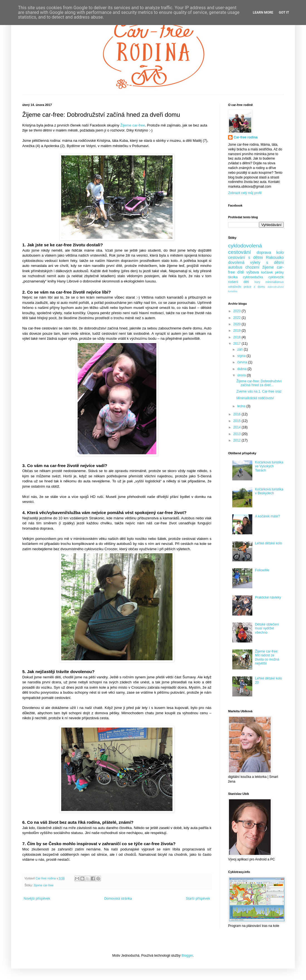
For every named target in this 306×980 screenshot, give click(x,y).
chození (252, 267)
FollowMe (262, 570)
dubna (242, 369)
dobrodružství (276, 287)
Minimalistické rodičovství (255, 398)
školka (233, 277)
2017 (238, 344)
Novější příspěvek (37, 899)
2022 (238, 318)
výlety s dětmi (267, 262)
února (242, 375)
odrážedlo (235, 287)
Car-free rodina (246, 137)
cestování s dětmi (245, 257)
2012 (238, 440)
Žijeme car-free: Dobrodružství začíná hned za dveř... (259, 383)
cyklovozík (276, 277)
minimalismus (275, 282)
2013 (238, 434)
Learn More (263, 13)
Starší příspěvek (198, 899)
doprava (264, 252)
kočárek (267, 272)
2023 (238, 311)
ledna (242, 406)
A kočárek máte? (267, 516)
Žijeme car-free (133, 125)
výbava (253, 272)
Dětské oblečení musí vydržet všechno (267, 628)
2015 (238, 421)
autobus (235, 267)
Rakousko (275, 257)
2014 (238, 427)
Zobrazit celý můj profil (245, 193)
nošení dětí (239, 282)
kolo (280, 252)
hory (257, 282)
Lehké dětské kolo (269, 543)
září (240, 349)
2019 (238, 331)
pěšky (279, 272)
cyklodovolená (245, 246)
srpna (242, 356)
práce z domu (254, 287)
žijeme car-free (44, 885)
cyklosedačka (253, 277)
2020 (238, 324)
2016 (238, 414)
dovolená (236, 262)
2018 (238, 337)
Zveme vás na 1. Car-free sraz (259, 391)
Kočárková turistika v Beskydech (269, 491)
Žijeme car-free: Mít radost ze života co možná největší (267, 657)
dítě (241, 272)
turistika (233, 291)
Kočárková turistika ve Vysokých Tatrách (269, 466)
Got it (284, 13)
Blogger (187, 956)
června (243, 362)
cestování (240, 252)
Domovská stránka (118, 899)
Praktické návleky (268, 597)
